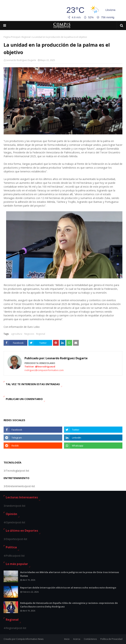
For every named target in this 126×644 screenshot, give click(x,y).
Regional (26, 37)
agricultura (17, 334)
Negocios (29, 334)
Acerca (77, 639)
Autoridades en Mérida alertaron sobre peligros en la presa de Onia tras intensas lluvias (70, 574)
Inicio (67, 639)
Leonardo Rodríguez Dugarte (21, 60)
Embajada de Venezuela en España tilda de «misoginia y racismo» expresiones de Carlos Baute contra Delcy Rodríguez (69, 605)
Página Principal (12, 37)
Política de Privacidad (111, 639)
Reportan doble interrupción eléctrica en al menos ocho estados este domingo (68, 588)
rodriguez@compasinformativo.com (44, 370)
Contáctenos (90, 639)
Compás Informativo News (30, 639)
